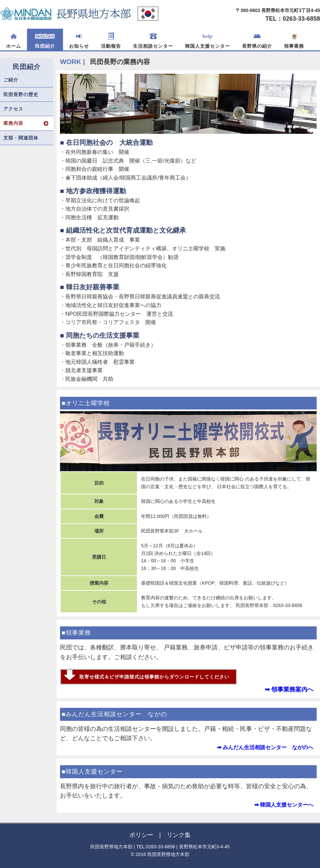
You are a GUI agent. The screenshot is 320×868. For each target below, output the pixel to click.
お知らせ (79, 40)
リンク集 (179, 835)
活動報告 (111, 40)
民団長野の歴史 (21, 94)
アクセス (13, 109)
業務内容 (13, 123)
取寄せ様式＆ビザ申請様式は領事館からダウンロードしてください (154, 677)
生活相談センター (153, 40)
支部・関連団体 (21, 138)
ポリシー (141, 835)
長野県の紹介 (257, 40)
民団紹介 (45, 40)
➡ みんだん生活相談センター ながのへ (265, 747)
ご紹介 (11, 80)
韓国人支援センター (207, 40)
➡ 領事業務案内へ (289, 689)
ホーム (13, 40)
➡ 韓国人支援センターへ (284, 805)
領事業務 (294, 40)
